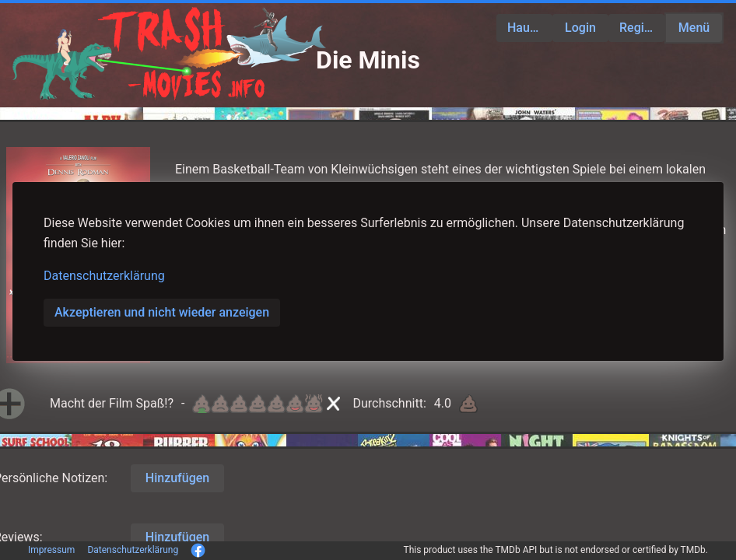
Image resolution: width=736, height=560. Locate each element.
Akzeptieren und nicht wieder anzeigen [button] (162, 312)
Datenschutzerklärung (104, 276)
